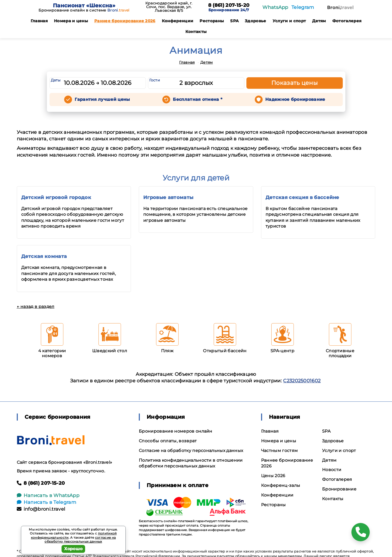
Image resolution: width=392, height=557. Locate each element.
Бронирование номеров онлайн (176, 431)
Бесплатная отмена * (198, 99)
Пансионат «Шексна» (84, 5)
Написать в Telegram (46, 502)
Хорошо (73, 549)
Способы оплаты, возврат (168, 441)
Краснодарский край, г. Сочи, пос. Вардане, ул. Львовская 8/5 (169, 7)
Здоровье (256, 21)
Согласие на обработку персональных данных (191, 451)
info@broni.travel (41, 509)
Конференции (178, 21)
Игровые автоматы (168, 197)
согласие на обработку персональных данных (80, 540)
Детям (319, 21)
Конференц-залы (281, 485)
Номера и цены (71, 21)
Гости (155, 80)
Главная (39, 21)
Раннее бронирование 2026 (125, 21)
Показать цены (295, 83)
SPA (234, 21)
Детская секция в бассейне (302, 197)
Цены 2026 (273, 476)
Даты (56, 80)
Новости (332, 470)
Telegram (303, 7)
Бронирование (339, 489)
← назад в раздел (36, 307)
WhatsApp (275, 7)
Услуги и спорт (289, 21)
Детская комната (44, 256)
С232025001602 (302, 381)
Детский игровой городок (56, 197)
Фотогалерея (347, 21)
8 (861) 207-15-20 (229, 5)
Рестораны (212, 21)
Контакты (196, 32)
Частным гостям (279, 451)
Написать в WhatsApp (48, 495)
